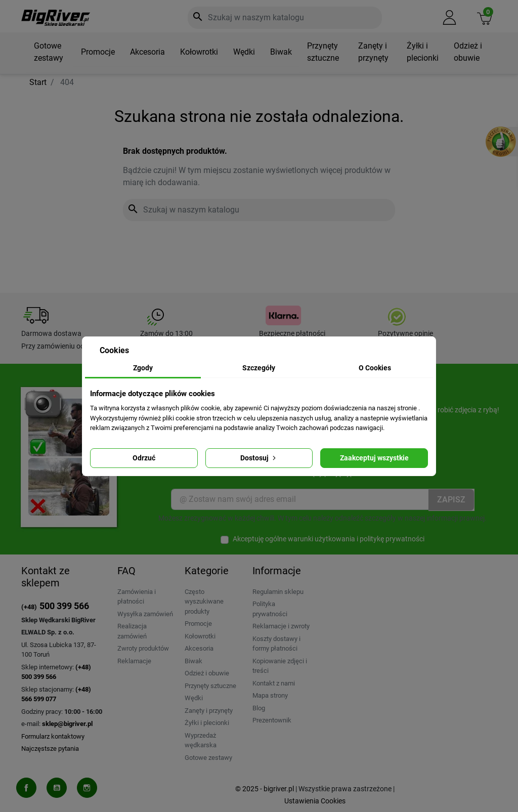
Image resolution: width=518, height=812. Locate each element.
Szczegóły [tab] (259, 368)
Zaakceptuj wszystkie (374, 458)
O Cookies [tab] (375, 368)
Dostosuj (259, 458)
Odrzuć (144, 458)
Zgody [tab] (143, 368)
